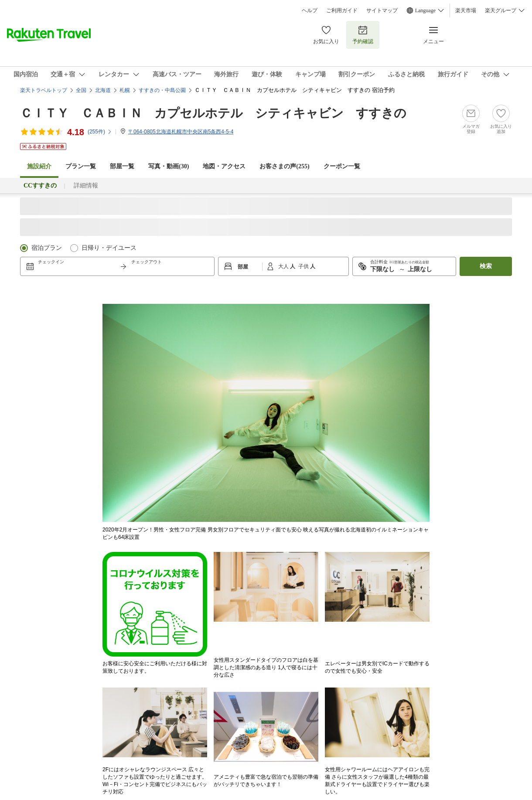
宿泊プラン (47, 248)
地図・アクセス (224, 166)
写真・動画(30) (169, 166)
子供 (304, 266)
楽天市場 (466, 10)
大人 (284, 266)
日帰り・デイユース (109, 248)
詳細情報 (86, 186)
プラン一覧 (81, 166)
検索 (486, 266)
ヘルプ (310, 10)
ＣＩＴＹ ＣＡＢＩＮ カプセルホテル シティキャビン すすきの (213, 113)
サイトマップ (382, 10)
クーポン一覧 (342, 166)
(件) (100, 132)
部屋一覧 (122, 166)
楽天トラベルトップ (44, 90)
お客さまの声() (284, 166)
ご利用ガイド (342, 10)
